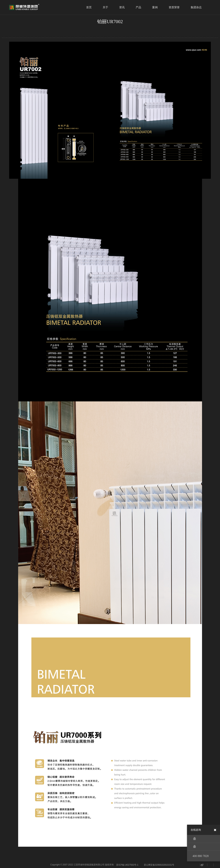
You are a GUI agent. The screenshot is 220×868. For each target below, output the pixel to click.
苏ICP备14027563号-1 (127, 865)
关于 (105, 7)
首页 (89, 7)
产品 (138, 7)
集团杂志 (196, 7)
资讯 (122, 7)
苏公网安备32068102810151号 (159, 865)
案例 (155, 7)
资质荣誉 (174, 7)
